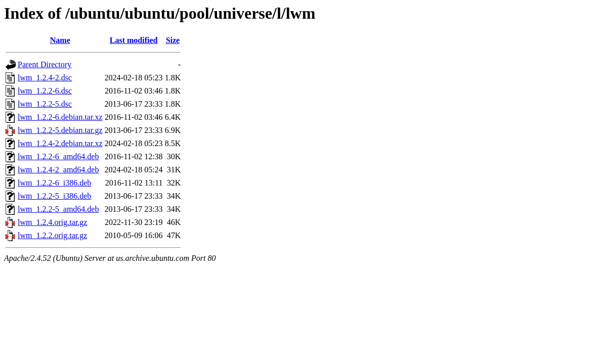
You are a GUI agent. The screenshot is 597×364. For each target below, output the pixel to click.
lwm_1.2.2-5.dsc (45, 104)
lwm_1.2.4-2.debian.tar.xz (60, 143)
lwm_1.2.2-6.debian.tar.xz (60, 117)
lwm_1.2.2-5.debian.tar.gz (60, 130)
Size (173, 40)
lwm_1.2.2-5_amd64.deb (58, 209)
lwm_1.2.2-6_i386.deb (54, 183)
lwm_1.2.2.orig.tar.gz (52, 235)
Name (60, 40)
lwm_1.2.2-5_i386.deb (54, 196)
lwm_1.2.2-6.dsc (45, 91)
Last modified (134, 40)
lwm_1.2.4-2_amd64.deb (58, 170)
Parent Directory (45, 64)
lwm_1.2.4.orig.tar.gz (52, 222)
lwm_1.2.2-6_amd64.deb (58, 156)
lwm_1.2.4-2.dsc (45, 78)
